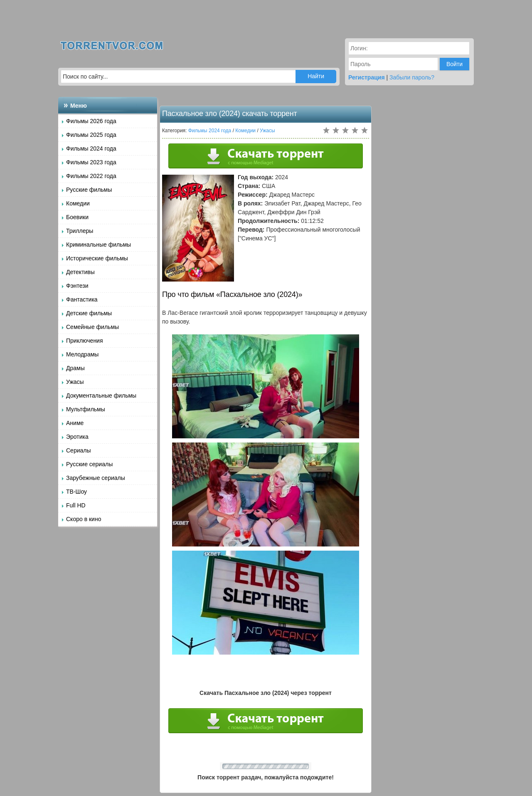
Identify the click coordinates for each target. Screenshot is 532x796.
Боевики (77, 217)
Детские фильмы (89, 313)
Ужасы (75, 382)
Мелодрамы (82, 354)
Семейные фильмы (92, 327)
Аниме (75, 423)
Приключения (85, 341)
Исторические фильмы (97, 258)
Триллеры (80, 231)
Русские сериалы (89, 464)
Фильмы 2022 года (91, 176)
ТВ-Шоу (76, 492)
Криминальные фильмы (99, 245)
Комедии (78, 203)
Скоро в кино (84, 519)
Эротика (77, 437)
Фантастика (82, 299)
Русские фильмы (89, 190)
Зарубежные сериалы (96, 478)
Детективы (80, 272)
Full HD (76, 505)
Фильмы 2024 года (91, 148)
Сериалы (79, 450)
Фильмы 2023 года (91, 162)
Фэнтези (77, 286)
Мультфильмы (86, 409)
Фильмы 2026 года (91, 121)
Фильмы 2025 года (91, 135)
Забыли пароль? (412, 77)
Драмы (75, 368)
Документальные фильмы (101, 396)
